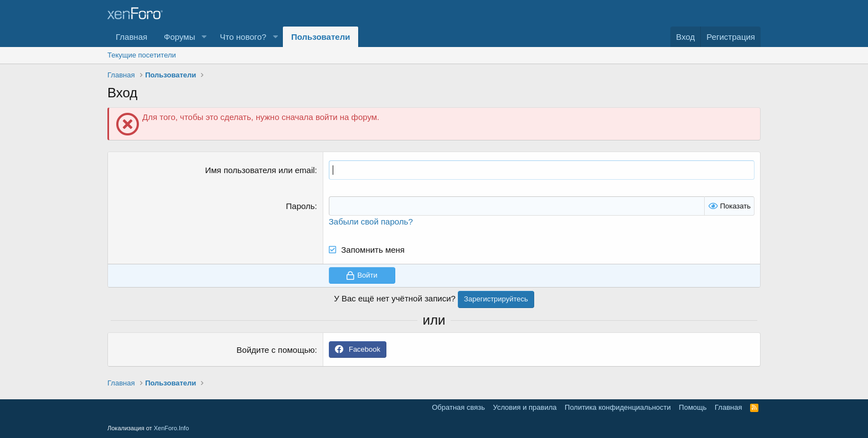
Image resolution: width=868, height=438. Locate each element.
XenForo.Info (172, 428)
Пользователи (321, 37)
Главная (131, 37)
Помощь (693, 407)
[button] (204, 37)
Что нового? (243, 37)
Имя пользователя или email (260, 170)
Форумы (179, 37)
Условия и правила (525, 407)
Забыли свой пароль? (371, 221)
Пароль (301, 206)
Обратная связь (458, 407)
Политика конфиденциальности (618, 407)
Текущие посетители (142, 55)
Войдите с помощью (275, 350)
